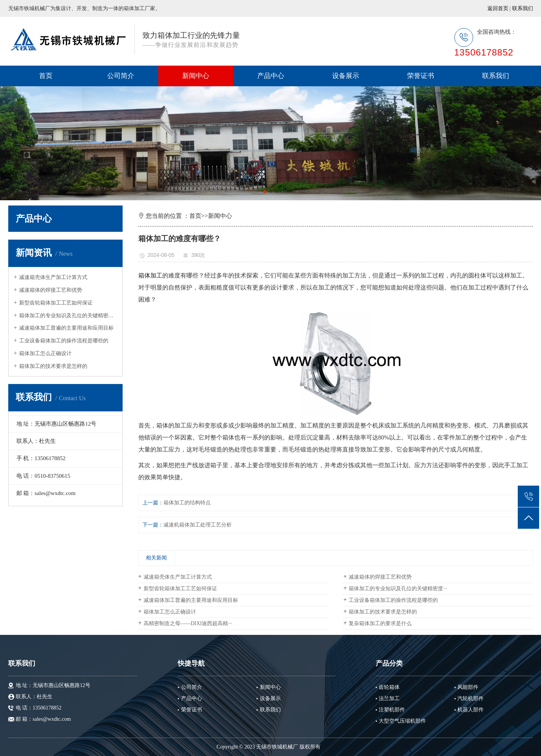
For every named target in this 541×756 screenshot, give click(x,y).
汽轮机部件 (471, 698)
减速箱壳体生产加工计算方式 (53, 277)
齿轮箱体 (389, 687)
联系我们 (523, 8)
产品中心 (271, 76)
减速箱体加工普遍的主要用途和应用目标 (66, 328)
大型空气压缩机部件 (402, 721)
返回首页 (498, 8)
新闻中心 (196, 76)
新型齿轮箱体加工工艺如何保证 (56, 303)
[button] (265, 192)
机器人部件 (471, 710)
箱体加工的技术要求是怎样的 (53, 366)
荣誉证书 (421, 76)
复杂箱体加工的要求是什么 (380, 623)
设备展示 (346, 76)
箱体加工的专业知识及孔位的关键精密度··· (68, 316)
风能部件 (468, 687)
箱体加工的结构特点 (187, 503)
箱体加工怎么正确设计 (45, 353)
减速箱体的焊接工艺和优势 (51, 290)
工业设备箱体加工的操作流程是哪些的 (64, 341)
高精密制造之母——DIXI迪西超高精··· (188, 623)
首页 (46, 76)
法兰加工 (389, 698)
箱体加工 (150, 275)
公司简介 (121, 76)
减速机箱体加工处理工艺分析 (198, 525)
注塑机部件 (392, 710)
